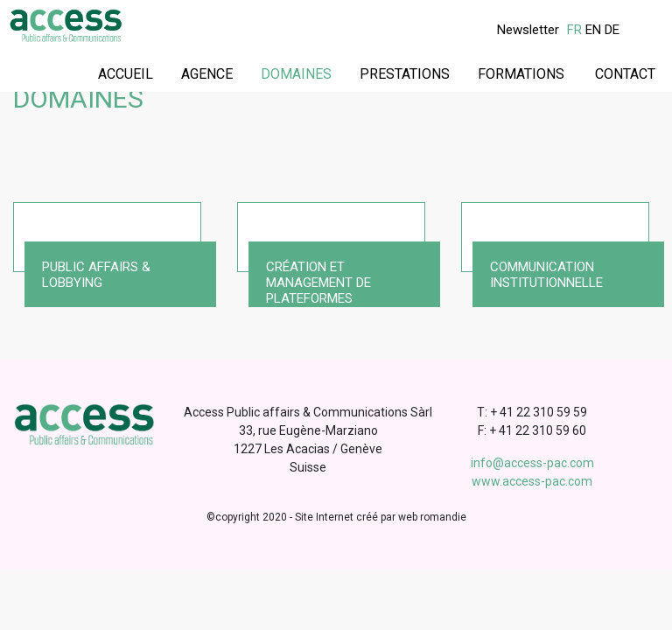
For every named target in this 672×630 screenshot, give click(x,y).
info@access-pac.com (532, 463)
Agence (207, 74)
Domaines (296, 74)
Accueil (126, 74)
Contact (625, 74)
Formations (521, 74)
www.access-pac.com (532, 481)
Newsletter (528, 30)
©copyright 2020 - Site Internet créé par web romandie (336, 517)
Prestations (405, 74)
